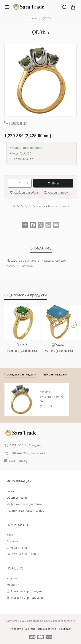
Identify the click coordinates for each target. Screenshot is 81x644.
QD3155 (45, 392)
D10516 (22, 345)
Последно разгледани (20, 374)
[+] (28, 183)
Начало (34, 18)
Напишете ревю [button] (58, 207)
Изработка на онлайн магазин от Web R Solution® (40, 629)
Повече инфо (18, 123)
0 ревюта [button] (39, 207)
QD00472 (59, 345)
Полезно (15, 568)
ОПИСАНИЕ (41, 248)
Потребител (18, 525)
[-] (12, 183)
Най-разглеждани (55, 374)
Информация (19, 481)
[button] (53, 183)
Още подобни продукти (26, 295)
